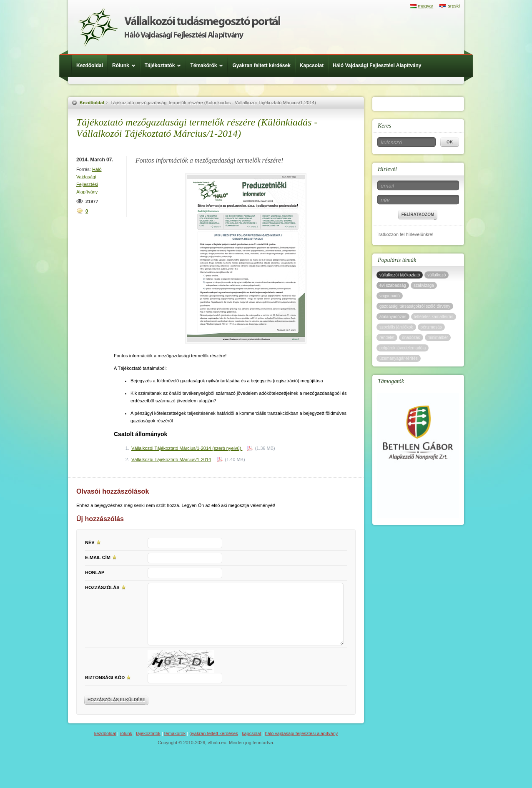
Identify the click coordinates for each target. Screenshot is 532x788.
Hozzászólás (107, 587)
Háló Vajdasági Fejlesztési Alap (179, 27)
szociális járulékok (396, 327)
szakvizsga (424, 285)
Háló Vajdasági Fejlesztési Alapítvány (377, 65)
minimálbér (438, 338)
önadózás (411, 338)
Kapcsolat (312, 65)
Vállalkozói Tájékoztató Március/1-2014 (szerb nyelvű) (187, 448)
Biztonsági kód (109, 677)
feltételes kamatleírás (434, 317)
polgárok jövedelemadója (403, 348)
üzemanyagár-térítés (399, 358)
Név (94, 542)
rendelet (387, 338)
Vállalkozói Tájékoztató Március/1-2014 (171, 459)
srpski (454, 6)
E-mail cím (102, 557)
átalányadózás (393, 317)
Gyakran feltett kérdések (261, 65)
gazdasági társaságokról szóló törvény (415, 306)
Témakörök (209, 65)
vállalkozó (437, 275)
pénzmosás (431, 327)
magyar (426, 6)
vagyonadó (390, 296)
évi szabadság (393, 285)
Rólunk (126, 65)
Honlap (95, 572)
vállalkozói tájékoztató (400, 275)
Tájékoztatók (165, 65)
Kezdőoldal (90, 65)
